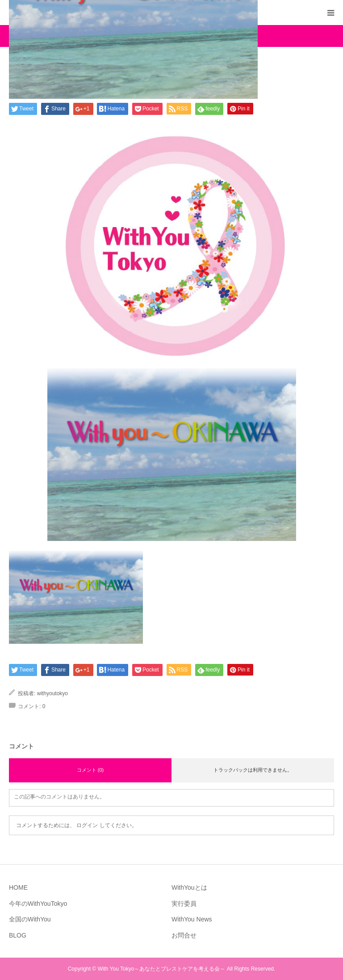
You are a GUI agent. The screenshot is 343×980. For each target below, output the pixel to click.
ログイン (87, 825)
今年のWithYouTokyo (38, 904)
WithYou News (192, 919)
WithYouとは (189, 887)
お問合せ (184, 935)
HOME (18, 887)
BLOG (18, 935)
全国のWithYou (30, 919)
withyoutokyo (52, 693)
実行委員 (184, 904)
